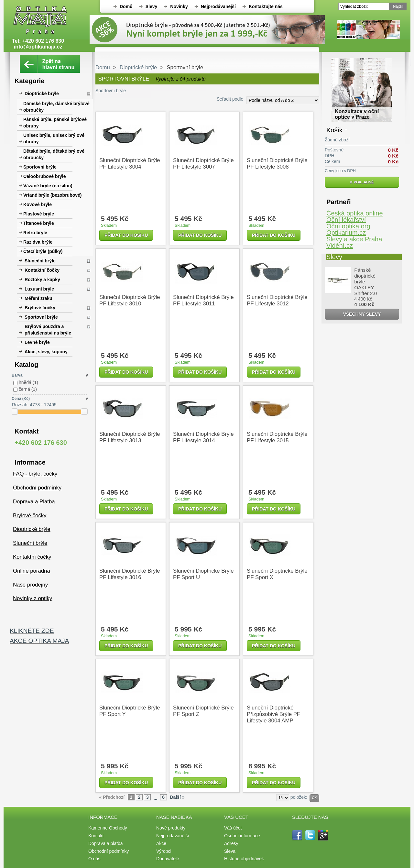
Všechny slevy (362, 314)
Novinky (179, 6)
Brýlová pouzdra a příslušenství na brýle (48, 330)
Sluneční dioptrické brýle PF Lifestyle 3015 (277, 437)
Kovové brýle (38, 204)
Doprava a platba (106, 843)
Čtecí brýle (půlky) (43, 251)
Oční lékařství (346, 220)
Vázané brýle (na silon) (48, 186)
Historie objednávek (244, 859)
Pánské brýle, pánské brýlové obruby (55, 123)
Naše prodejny (30, 585)
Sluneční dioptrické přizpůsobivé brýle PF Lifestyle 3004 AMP (273, 714)
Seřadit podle (230, 99)
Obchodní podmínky (37, 488)
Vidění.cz (340, 246)
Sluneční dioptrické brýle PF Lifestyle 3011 (203, 300)
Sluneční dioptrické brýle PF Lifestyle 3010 (130, 300)
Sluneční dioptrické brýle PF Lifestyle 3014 (203, 437)
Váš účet (233, 828)
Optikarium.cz (346, 233)
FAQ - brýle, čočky (35, 474)
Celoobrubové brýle (44, 176)
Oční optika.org (348, 226)
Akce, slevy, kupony (46, 352)
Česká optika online (355, 213)
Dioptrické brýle (42, 93)
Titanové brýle (39, 223)
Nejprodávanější (218, 6)
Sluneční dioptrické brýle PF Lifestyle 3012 (277, 300)
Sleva (230, 851)
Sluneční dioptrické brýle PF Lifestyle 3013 (130, 437)
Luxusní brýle (39, 289)
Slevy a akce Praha (354, 239)
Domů (126, 6)
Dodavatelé (168, 859)
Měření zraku (38, 298)
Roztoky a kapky (42, 280)
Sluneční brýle (40, 261)
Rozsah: (20, 405)
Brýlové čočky (40, 308)
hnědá (28, 382)
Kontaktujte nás (266, 6)
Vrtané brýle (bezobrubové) (52, 195)
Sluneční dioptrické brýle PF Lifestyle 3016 (130, 574)
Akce (161, 843)
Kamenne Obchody (108, 828)
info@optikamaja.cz (38, 47)
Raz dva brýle (38, 242)
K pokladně (362, 182)
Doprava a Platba (34, 502)
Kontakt (96, 836)
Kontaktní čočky (42, 270)
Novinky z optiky (33, 598)
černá (28, 389)
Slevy (152, 6)
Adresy (231, 843)
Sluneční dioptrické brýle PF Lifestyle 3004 (130, 164)
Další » (177, 797)
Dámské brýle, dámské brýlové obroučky (56, 107)
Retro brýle (35, 233)
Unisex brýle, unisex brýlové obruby (54, 138)
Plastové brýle (39, 214)
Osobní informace (242, 836)
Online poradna (32, 571)
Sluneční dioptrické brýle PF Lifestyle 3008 (277, 164)
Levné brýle (37, 342)
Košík (334, 130)
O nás (94, 859)
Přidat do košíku (126, 235)
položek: (299, 797)
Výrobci (164, 851)
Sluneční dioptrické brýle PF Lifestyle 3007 (203, 164)
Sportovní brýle (40, 167)
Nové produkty (171, 828)
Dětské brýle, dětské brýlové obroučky (54, 154)
